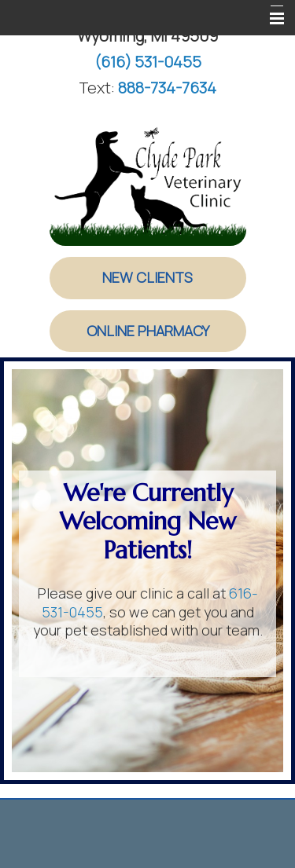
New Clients (147, 277)
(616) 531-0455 (148, 62)
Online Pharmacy (148, 331)
